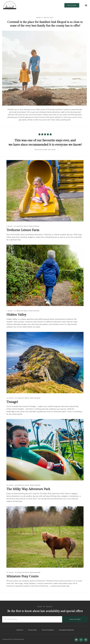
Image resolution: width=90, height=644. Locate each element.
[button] (86, 5)
